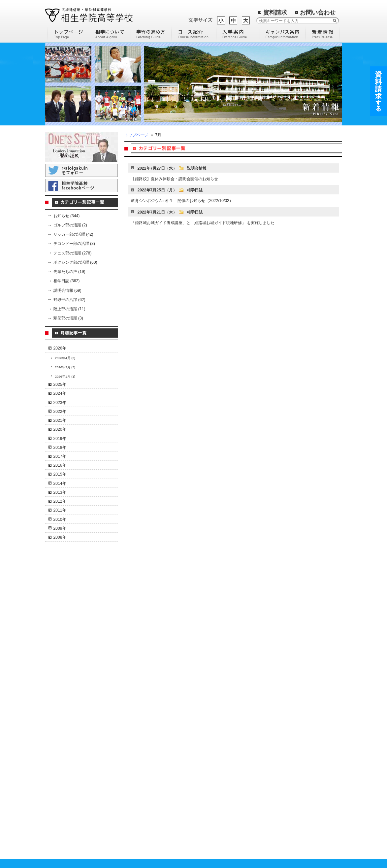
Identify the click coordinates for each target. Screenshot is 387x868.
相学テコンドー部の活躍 (75, 826)
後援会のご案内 (67, 643)
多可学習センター (281, 658)
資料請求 (275, 13)
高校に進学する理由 (212, 635)
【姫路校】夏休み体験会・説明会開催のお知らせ (175, 179)
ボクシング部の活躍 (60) (75, 262)
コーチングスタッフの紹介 (77, 754)
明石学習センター (281, 666)
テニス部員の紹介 (69, 746)
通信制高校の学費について (218, 718)
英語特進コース (138, 683)
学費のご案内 (136, 826)
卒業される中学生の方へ (145, 786)
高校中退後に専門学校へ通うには (219, 699)
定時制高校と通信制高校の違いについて (219, 678)
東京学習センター (281, 690)
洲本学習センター (281, 707)
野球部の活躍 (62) (69, 300)
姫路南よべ (275, 778)
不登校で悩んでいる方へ (145, 810)
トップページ (136, 135)
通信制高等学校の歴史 (214, 626)
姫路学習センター (281, 643)
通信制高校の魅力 (210, 658)
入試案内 (132, 842)
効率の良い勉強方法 (212, 643)
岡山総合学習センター (285, 722)
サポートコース (138, 698)
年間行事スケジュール (73, 690)
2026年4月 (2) (65, 358)
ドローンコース (138, 651)
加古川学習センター (283, 651)
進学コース (134, 675)
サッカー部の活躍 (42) (73, 234)
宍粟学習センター (281, 635)
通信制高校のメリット (73, 674)
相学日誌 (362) (67, 281)
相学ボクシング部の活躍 (75, 802)
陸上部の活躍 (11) (69, 309)
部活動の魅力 (207, 618)
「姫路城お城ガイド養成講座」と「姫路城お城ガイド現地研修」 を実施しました (203, 223)
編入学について (209, 651)
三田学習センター (281, 683)
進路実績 (132, 850)
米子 (270, 770)
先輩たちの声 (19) (69, 272)
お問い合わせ (318, 13)
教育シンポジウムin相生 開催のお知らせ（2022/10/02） (182, 201)
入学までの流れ (138, 778)
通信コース (134, 626)
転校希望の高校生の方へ (145, 794)
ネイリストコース (140, 666)
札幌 (270, 746)
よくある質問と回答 (71, 706)
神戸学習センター (281, 675)
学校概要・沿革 (67, 618)
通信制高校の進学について (218, 711)
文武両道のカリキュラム (75, 738)
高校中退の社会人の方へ (145, 802)
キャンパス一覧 (279, 618)
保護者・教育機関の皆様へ (147, 834)
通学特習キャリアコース (145, 658)
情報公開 (61, 651)
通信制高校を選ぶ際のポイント (222, 666)
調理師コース (136, 722)
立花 (270, 762)
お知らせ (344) (67, 216)
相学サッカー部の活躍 (73, 778)
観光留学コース (138, 747)
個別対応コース (138, 690)
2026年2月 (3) (65, 367)
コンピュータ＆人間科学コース (151, 635)
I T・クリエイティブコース (148, 643)
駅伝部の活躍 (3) (68, 318)
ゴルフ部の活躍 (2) (70, 225)
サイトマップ (207, 808)
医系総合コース (138, 754)
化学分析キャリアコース (145, 739)
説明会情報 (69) (67, 290)
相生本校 (274, 626)
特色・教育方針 (67, 626)
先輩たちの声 (136, 818)
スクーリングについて (73, 698)
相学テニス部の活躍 (71, 730)
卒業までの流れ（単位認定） (79, 683)
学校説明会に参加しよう (216, 735)
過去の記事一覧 (243, 800)
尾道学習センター (281, 698)
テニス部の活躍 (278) (73, 253)
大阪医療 (274, 754)
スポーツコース (138, 715)
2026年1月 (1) (65, 376)
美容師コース (136, 730)
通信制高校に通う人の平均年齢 (222, 726)
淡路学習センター (281, 715)
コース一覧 (134, 618)
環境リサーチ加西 (281, 786)
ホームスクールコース (144, 707)
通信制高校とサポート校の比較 (222, 688)
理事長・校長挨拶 (69, 635)
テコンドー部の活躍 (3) (74, 244)
